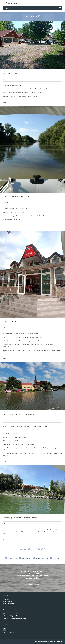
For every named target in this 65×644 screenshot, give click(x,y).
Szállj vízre (10, 3)
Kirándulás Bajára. (10, 321)
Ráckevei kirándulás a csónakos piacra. (19, 414)
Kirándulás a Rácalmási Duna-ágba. (17, 196)
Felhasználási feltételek (10, 633)
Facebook (56, 558)
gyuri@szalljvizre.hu (42, 558)
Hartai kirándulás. (10, 73)
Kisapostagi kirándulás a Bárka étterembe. (20, 518)
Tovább (5, 102)
